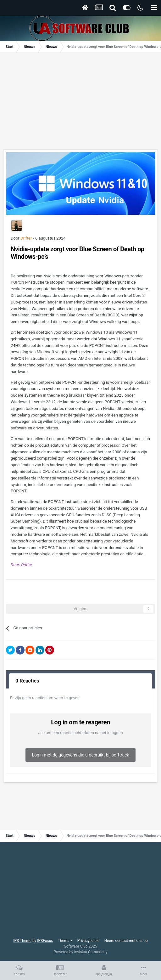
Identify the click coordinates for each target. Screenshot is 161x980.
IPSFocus (45, 941)
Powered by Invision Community (81, 952)
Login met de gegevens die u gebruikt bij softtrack (81, 755)
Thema (65, 941)
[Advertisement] (82, 103)
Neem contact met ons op (126, 941)
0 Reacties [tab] (27, 681)
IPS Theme (22, 941)
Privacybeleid (89, 941)
